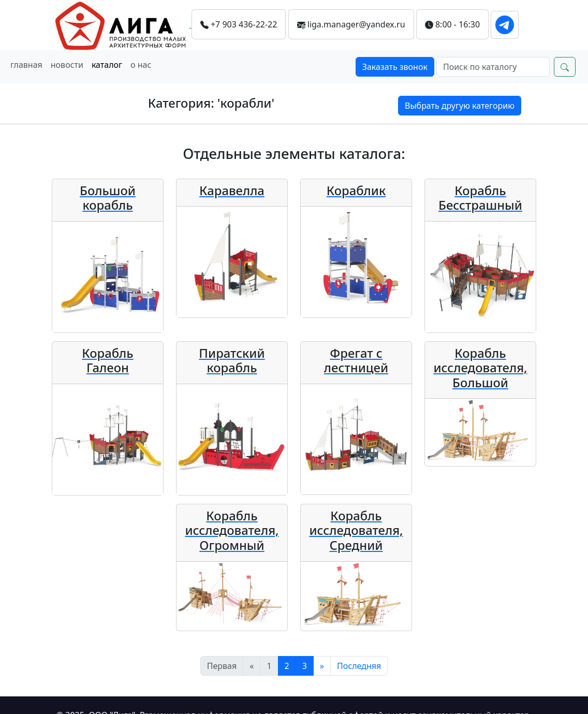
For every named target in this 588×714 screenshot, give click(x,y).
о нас (141, 65)
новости (67, 65)
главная (26, 65)
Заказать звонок (395, 67)
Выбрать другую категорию (460, 106)
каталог (107, 65)
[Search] (493, 67)
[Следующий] (322, 666)
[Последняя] (359, 666)
